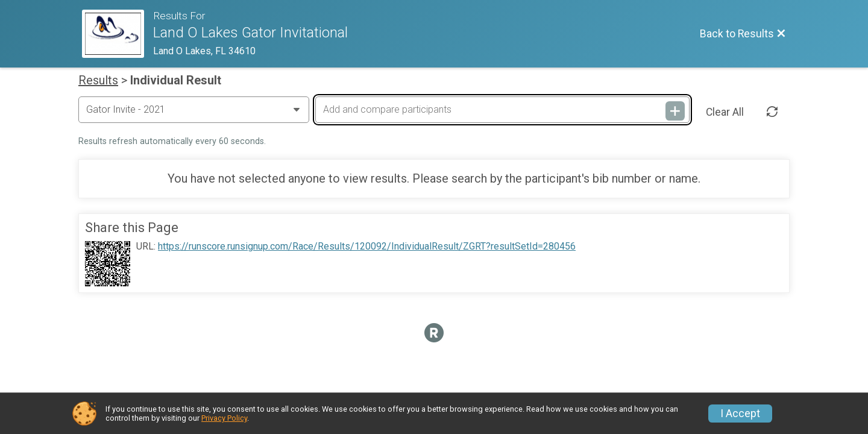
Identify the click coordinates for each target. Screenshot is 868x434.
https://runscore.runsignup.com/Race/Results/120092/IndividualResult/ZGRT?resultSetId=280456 (367, 247)
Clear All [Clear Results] (725, 112)
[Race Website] (118, 34)
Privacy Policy (224, 418)
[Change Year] (194, 110)
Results (98, 80)
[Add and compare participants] (502, 110)
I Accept (740, 414)
